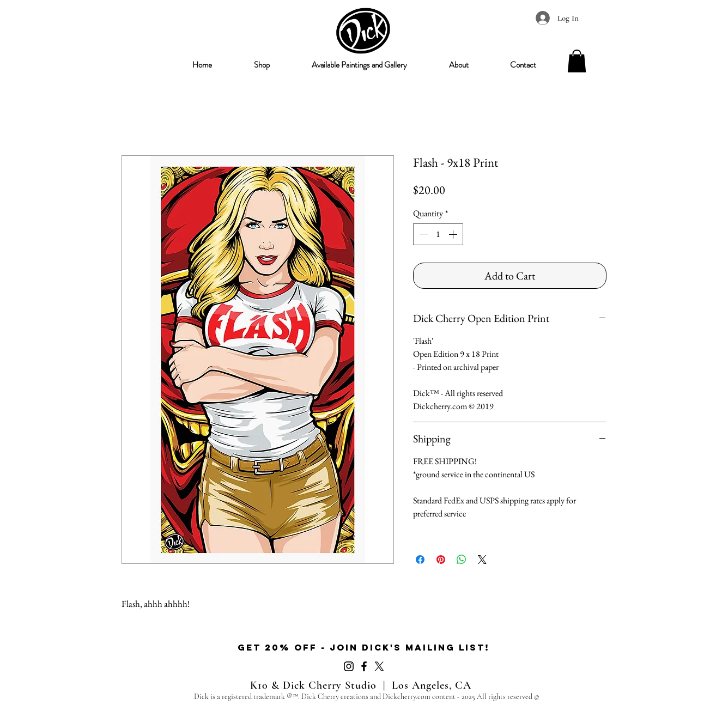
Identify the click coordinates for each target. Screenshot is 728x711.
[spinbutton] (438, 234)
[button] (262, 65)
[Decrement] (422, 234)
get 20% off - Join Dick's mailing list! (364, 647)
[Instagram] (349, 666)
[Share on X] (482, 560)
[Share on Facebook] (420, 560)
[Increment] (454, 234)
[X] (379, 666)
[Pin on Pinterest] (441, 560)
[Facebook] (364, 666)
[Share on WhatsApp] (462, 560)
